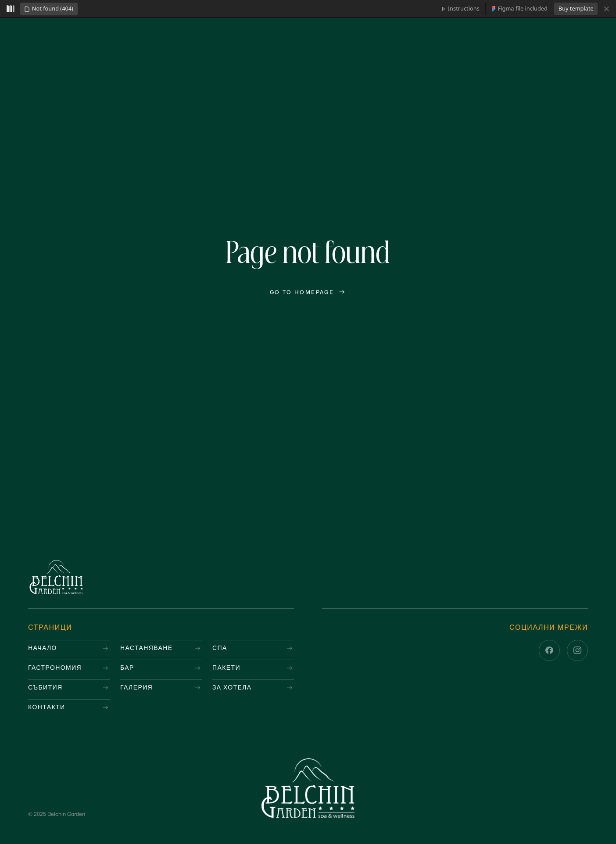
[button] (49, 9)
